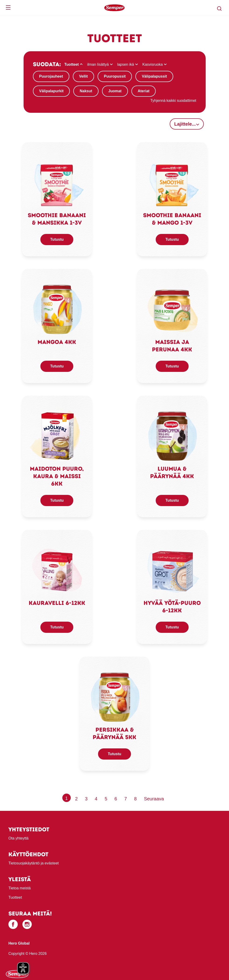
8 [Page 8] (136, 799)
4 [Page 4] (96, 799)
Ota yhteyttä (18, 838)
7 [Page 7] (125, 799)
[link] (57, 182)
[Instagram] (27, 924)
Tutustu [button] (57, 239)
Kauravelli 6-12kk (57, 603)
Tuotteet (15, 897)
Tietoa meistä (19, 888)
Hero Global (19, 943)
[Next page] (154, 799)
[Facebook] (13, 924)
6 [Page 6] (116, 799)
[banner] (114, 8)
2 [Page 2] (76, 799)
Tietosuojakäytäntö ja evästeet (34, 863)
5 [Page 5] (106, 799)
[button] (219, 9)
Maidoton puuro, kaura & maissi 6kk (57, 476)
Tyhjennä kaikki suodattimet (173, 101)
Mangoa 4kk (57, 342)
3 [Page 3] (86, 799)
